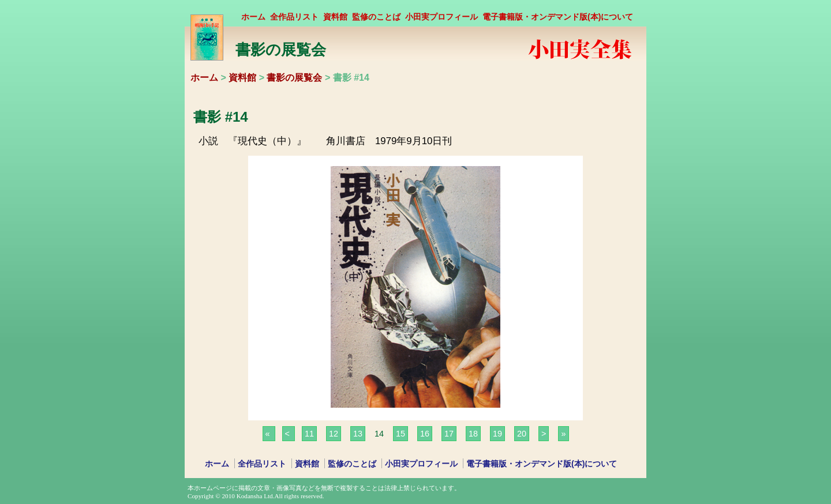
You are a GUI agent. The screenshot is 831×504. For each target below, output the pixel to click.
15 (400, 434)
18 (473, 434)
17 (449, 434)
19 (497, 434)
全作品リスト (294, 17)
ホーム (253, 17)
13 (358, 434)
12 (334, 434)
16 (425, 434)
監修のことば (376, 17)
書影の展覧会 (294, 78)
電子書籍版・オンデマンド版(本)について (558, 17)
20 (522, 434)
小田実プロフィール (441, 17)
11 (309, 434)
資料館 (335, 17)
